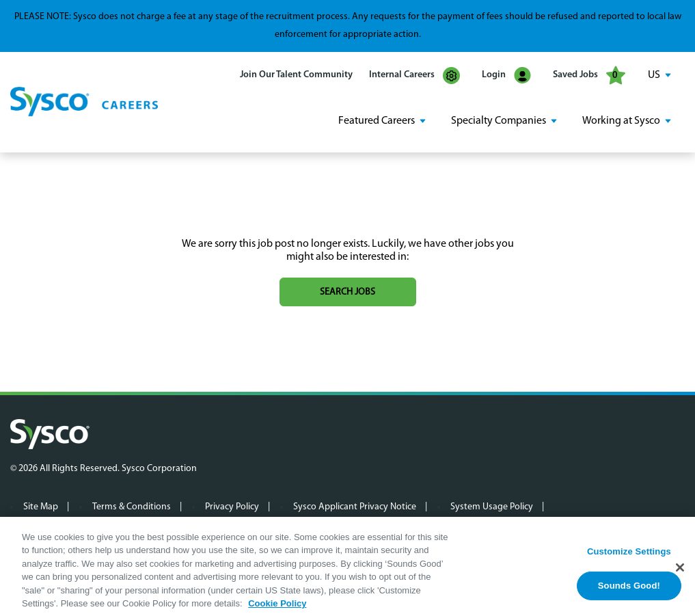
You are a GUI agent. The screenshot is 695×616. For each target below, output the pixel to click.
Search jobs (347, 292)
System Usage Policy (492, 507)
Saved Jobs (589, 75)
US (654, 75)
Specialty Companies (499, 121)
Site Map (41, 507)
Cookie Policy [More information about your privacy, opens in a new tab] (277, 607)
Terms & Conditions (132, 507)
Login (506, 76)
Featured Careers (377, 121)
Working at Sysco (621, 121)
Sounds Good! (629, 589)
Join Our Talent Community (296, 75)
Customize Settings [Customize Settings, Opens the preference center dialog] (629, 554)
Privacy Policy (232, 507)
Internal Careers (414, 76)
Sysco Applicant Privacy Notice (355, 507)
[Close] (680, 571)
